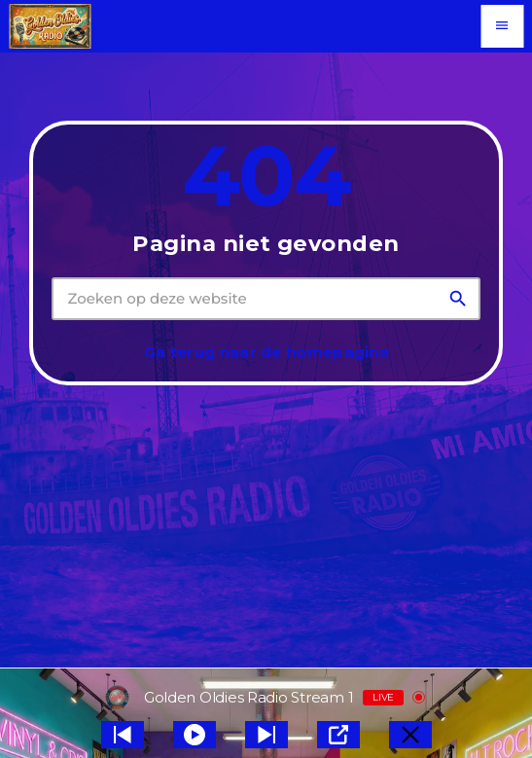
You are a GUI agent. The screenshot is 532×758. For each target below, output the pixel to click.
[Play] (195, 735)
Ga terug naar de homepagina (266, 352)
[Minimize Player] (410, 735)
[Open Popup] (338, 735)
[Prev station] (266, 735)
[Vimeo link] (50, 26)
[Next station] (123, 735)
